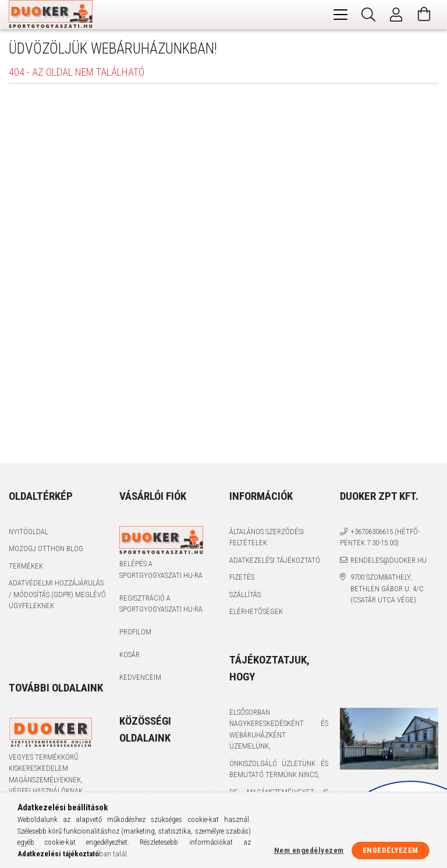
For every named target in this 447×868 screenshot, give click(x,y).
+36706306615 (372, 532)
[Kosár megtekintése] (424, 15)
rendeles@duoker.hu (389, 560)
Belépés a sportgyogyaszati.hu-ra (161, 569)
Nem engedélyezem (309, 850)
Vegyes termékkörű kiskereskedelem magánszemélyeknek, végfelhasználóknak (46, 774)
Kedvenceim (140, 677)
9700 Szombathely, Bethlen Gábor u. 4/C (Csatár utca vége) (387, 588)
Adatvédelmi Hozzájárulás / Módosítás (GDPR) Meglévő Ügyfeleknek (57, 594)
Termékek (26, 566)
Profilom (135, 632)
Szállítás (245, 594)
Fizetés (242, 577)
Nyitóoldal (29, 532)
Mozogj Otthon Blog (46, 548)
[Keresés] (368, 15)
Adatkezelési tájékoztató (275, 560)
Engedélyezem (391, 850)
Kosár (130, 654)
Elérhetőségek (256, 611)
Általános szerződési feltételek (267, 537)
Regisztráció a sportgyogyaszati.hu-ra (161, 604)
